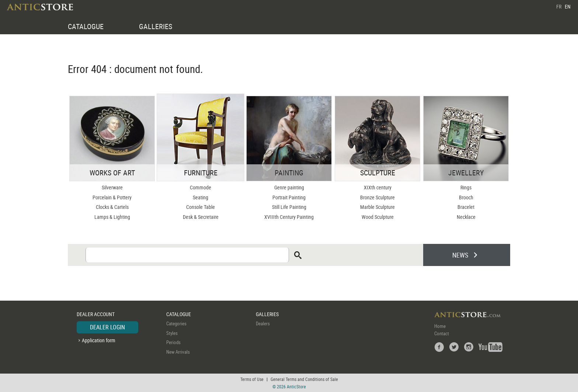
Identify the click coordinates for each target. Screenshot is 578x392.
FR (559, 6)
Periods (173, 342)
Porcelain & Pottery (112, 197)
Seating (201, 197)
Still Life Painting (289, 207)
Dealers (263, 323)
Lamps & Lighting (112, 217)
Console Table (201, 207)
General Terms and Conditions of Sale (304, 379)
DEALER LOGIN (107, 327)
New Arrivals (178, 352)
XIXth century (378, 187)
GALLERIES (156, 26)
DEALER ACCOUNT (96, 314)
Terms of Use (252, 379)
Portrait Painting (289, 197)
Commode (201, 187)
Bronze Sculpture (377, 197)
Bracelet (466, 207)
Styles (172, 333)
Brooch (466, 197)
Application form (99, 340)
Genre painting (289, 187)
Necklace (466, 217)
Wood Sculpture (378, 217)
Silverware (112, 187)
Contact (442, 333)
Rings (466, 187)
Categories (176, 323)
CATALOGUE (86, 26)
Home (440, 326)
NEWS (460, 255)
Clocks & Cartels (112, 207)
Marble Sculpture (377, 207)
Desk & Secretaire (201, 217)
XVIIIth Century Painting (289, 217)
